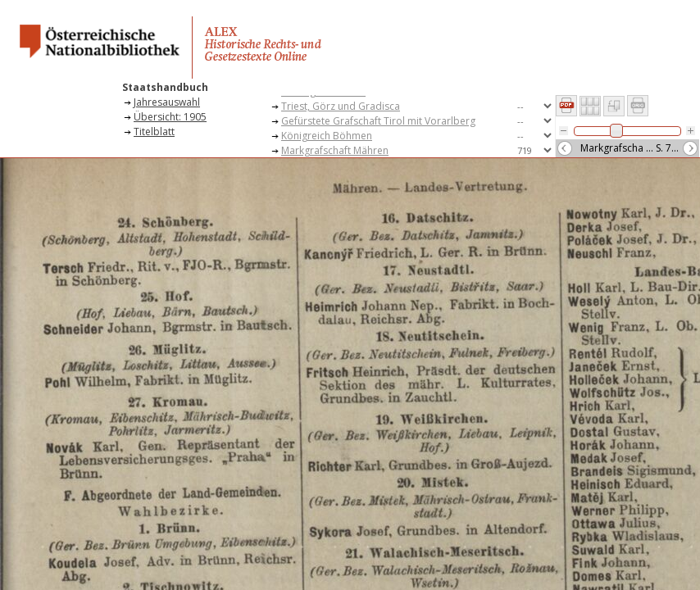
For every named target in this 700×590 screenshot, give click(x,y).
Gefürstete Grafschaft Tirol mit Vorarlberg (378, 121)
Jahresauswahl (167, 102)
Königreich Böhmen (327, 136)
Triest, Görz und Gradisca (341, 106)
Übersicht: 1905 (170, 117)
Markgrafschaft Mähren (335, 150)
